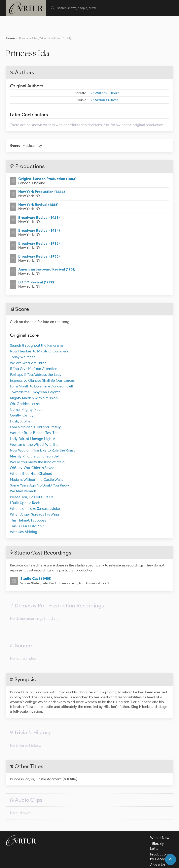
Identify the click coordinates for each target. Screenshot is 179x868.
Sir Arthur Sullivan (104, 80)
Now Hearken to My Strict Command (40, 331)
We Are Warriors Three (28, 343)
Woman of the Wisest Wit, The (34, 425)
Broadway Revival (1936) (39, 224)
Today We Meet (22, 337)
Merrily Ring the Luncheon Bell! (35, 436)
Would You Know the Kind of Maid (37, 442)
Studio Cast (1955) (36, 559)
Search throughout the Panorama (37, 326)
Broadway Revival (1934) (39, 211)
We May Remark (23, 471)
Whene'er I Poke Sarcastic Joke (35, 489)
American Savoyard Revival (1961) (47, 249)
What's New (160, 818)
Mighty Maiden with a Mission (34, 378)
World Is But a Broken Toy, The (34, 413)
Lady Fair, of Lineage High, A (33, 419)
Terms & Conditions (70, 862)
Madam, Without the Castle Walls (36, 460)
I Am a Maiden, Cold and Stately (35, 407)
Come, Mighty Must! (26, 390)
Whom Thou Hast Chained (31, 454)
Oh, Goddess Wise (25, 384)
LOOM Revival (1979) (36, 262)
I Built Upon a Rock (25, 483)
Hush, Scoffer (21, 401)
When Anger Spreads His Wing (35, 494)
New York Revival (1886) (38, 185)
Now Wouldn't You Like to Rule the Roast (42, 430)
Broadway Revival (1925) (39, 198)
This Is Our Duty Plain (27, 506)
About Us (158, 845)
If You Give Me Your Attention (34, 349)
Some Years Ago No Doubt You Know (40, 465)
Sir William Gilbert (104, 73)
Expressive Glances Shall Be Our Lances (42, 361)
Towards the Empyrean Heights (35, 372)
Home (10, 18)
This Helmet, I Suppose (28, 500)
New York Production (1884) (42, 172)
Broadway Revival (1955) (39, 236)
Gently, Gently (22, 395)
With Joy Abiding (24, 512)
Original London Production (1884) (47, 159)
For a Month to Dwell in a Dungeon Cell (41, 366)
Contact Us (159, 851)
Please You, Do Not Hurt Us (32, 477)
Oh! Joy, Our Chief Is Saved (32, 448)
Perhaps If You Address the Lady (36, 355)
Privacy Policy (100, 862)
